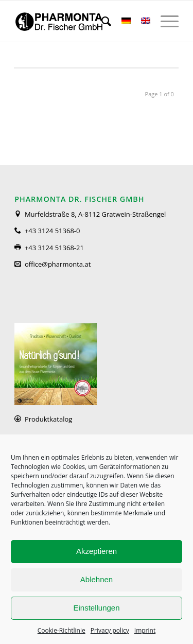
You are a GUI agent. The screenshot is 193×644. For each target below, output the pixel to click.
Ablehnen (97, 579)
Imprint (145, 630)
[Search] (101, 21)
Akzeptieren (97, 551)
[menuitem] (101, 21)
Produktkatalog (48, 419)
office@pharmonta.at (58, 264)
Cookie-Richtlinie (62, 630)
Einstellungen (96, 608)
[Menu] (164, 21)
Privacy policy (110, 630)
